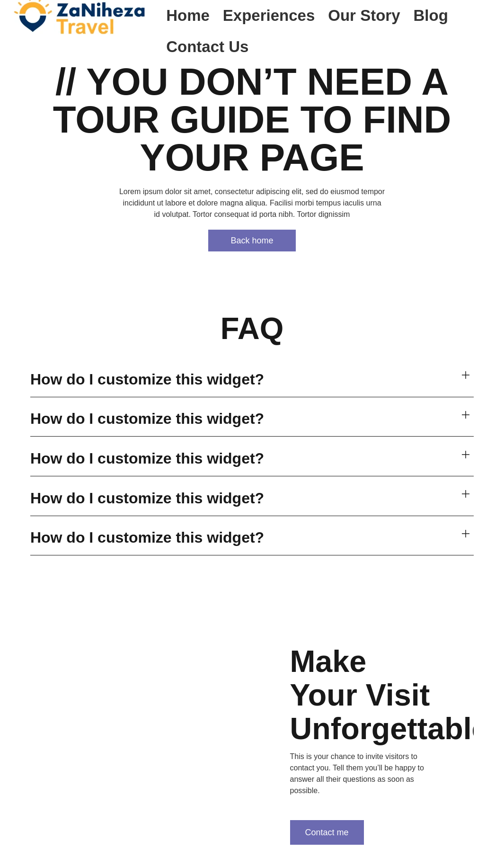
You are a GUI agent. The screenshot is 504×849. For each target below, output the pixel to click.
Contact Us (207, 47)
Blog (431, 15)
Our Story (364, 15)
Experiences (269, 15)
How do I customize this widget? (147, 379)
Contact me (327, 831)
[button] (252, 380)
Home (188, 15)
